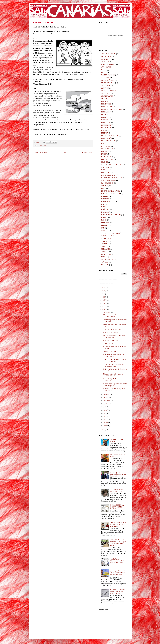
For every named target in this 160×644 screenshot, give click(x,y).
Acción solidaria (106, 57)
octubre (106, 398)
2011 (103, 430)
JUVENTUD (105, 167)
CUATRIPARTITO (107, 96)
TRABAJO (105, 246)
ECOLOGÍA (105, 117)
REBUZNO (43, 145)
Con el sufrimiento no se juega (113, 330)
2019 (103, 288)
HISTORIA (105, 152)
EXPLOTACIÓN (107, 138)
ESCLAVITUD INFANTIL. (110, 136)
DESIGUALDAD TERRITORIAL (112, 109)
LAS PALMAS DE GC (108, 175)
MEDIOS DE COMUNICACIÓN (112, 178)
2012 (103, 310)
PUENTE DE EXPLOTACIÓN (111, 215)
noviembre (107, 394)
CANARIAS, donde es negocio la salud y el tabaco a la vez (118, 591)
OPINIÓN (104, 186)
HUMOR (104, 154)
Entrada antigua (87, 152)
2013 (103, 306)
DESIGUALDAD (107, 107)
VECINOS (105, 257)
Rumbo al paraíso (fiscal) (111, 340)
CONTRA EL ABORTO (109, 91)
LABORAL (105, 170)
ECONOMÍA (105, 120)
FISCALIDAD (106, 146)
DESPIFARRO (106, 112)
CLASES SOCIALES (108, 83)
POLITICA (105, 207)
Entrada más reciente (40, 152)
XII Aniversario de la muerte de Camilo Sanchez (113, 316)
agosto (106, 404)
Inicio (64, 152)
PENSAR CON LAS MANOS (111, 191)
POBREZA (105, 196)
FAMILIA (104, 144)
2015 (103, 300)
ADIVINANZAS (107, 59)
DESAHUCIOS (106, 104)
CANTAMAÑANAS (108, 80)
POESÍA (104, 204)
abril (105, 416)
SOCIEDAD (105, 241)
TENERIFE (105, 244)
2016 (103, 297)
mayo (105, 413)
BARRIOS (105, 72)
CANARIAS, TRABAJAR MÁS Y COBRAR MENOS (117, 561)
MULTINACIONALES (109, 180)
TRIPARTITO (106, 249)
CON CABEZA (106, 86)
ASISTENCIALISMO (108, 64)
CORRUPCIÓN (106, 93)
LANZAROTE (106, 173)
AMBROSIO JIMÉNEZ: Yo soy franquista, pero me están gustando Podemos (118, 573)
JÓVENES (105, 162)
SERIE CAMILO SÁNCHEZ (110, 233)
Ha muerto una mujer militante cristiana (117, 491)
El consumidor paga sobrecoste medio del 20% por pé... (115, 385)
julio (105, 407)
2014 (103, 303)
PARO (103, 188)
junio (105, 410)
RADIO (104, 220)
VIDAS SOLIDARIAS (108, 260)
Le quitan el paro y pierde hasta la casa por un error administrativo (118, 524)
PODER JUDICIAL (107, 202)
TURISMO (105, 252)
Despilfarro (105, 115)
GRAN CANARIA (107, 149)
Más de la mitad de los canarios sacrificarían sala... (113, 375)
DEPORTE (105, 101)
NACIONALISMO (107, 183)
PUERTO (104, 217)
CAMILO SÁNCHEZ (108, 75)
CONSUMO (105, 88)
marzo (106, 419)
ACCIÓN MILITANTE (109, 54)
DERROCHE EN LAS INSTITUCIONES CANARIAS (118, 507)
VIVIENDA (105, 265)
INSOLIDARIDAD (107, 159)
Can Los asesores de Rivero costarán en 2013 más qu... (115, 360)
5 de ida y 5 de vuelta (110, 351)
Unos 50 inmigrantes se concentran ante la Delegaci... (114, 337)
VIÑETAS (104, 262)
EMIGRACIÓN (106, 128)
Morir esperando (108, 344)
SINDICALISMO (107, 236)
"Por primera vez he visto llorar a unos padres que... (113, 365)
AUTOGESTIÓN (107, 67)
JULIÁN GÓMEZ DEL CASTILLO (113, 165)
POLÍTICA (105, 209)
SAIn (103, 228)
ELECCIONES (106, 125)
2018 (103, 291)
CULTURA (105, 99)
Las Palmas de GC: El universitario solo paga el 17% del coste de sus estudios (118, 543)
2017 (103, 294)
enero (105, 426)
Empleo (104, 130)
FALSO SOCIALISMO (109, 141)
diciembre (107, 312)
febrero (106, 423)
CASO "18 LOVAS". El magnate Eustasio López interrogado (118, 474)
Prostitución (105, 212)
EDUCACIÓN (106, 122)
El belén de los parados (110, 333)
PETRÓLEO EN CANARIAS (111, 194)
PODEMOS (105, 199)
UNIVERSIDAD (107, 254)
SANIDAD (105, 231)
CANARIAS (105, 78)
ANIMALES (105, 62)
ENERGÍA (105, 133)
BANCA (104, 70)
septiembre (107, 401)
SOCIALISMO (106, 239)
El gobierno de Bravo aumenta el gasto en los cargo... (113, 355)
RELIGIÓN (105, 225)
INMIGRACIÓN (107, 157)
